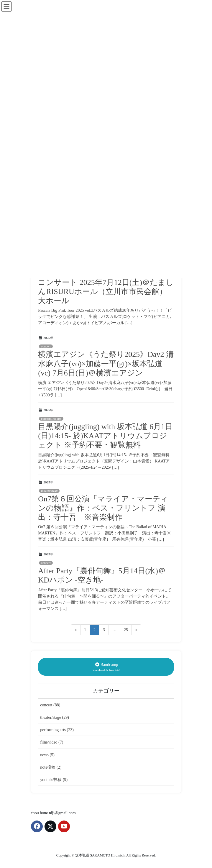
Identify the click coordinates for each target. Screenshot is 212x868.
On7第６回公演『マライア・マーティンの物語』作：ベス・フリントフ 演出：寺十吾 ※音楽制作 (103, 508)
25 (126, 631)
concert (46, 346)
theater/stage (49, 490)
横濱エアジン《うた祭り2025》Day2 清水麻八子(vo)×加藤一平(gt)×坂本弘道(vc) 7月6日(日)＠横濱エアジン (106, 364)
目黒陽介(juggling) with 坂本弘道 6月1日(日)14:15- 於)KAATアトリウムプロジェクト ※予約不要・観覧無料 (105, 436)
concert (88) (50, 705)
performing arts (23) (57, 730)
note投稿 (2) (51, 767)
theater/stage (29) (55, 717)
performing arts (51, 419)
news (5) (47, 755)
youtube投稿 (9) (54, 780)
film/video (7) (52, 742)
